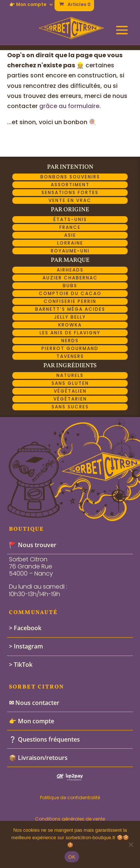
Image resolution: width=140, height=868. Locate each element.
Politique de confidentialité (70, 798)
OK (72, 857)
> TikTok (21, 665)
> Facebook (25, 628)
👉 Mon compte (28, 5)
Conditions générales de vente (70, 819)
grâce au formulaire (69, 106)
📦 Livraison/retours (38, 758)
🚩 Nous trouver (33, 545)
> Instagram (26, 646)
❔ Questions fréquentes (44, 739)
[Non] (131, 844)
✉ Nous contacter (34, 703)
